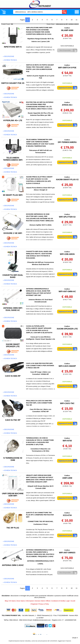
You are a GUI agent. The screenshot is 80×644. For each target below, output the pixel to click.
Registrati (34, 604)
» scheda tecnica (10, 60)
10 (72, 20)
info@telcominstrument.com (42, 620)
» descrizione (8, 56)
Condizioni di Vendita (58, 601)
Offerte (48, 601)
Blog (6, 601)
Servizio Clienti (40, 601)
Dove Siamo (21, 601)
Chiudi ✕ (75, 638)
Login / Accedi (71, 601)
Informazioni (30, 601)
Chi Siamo (12, 601)
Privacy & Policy (44, 604)
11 (77, 20)
